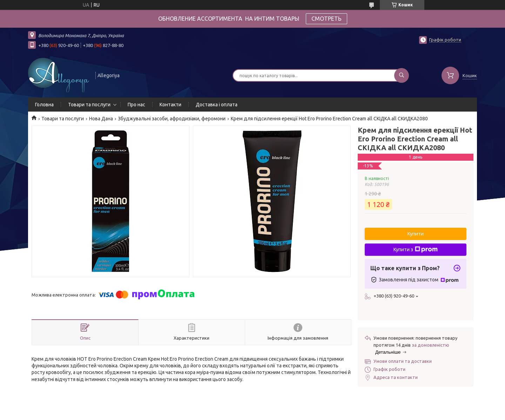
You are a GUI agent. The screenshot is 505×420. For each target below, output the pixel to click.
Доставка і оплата (217, 105)
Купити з (416, 249)
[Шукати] (402, 75)
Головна (44, 105)
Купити (416, 234)
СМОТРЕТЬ (326, 19)
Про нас (136, 105)
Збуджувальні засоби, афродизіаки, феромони (172, 119)
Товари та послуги (89, 105)
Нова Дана (101, 119)
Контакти (170, 105)
